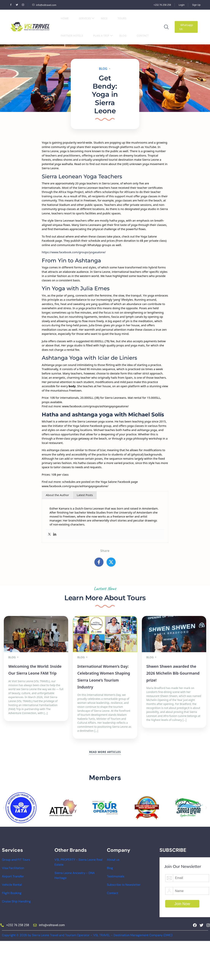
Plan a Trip (103, 36)
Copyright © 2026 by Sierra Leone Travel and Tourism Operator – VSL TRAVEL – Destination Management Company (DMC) (87, 935)
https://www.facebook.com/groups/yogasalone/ (74, 252)
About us (113, 860)
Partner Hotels (72, 36)
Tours (122, 18)
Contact (143, 36)
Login (182, 5)
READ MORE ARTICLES (105, 752)
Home (65, 18)
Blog (123, 36)
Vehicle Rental (12, 885)
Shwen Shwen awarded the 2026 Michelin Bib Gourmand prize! (173, 673)
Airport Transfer (13, 876)
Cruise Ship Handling (16, 901)
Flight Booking (12, 893)
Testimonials (116, 876)
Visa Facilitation (13, 868)
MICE (104, 18)
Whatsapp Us (186, 27)
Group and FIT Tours (16, 860)
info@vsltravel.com (44, 5)
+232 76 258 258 (162, 5)
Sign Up (196, 5)
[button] (4, 808)
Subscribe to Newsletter (124, 885)
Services (87, 18)
